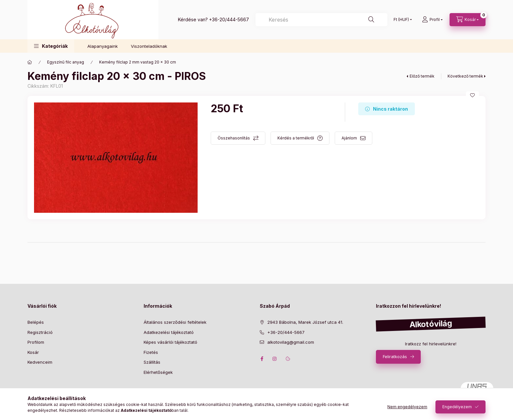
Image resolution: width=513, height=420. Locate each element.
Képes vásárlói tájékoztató (170, 342)
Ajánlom (349, 138)
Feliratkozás (395, 356)
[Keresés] (321, 20)
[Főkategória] (30, 62)
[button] (51, 46)
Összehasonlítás (234, 138)
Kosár (33, 352)
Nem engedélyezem (407, 407)
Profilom (36, 342)
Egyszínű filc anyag (66, 62)
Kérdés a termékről (296, 138)
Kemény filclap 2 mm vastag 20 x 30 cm (138, 62)
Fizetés (151, 352)
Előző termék (422, 76)
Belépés (36, 322)
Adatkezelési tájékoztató (169, 332)
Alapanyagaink (103, 46)
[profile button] (432, 20)
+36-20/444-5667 (229, 19)
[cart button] (468, 20)
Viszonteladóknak (149, 46)
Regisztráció (40, 332)
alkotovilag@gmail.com (291, 342)
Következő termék (465, 76)
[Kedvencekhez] (472, 95)
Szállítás (152, 362)
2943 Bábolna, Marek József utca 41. (305, 322)
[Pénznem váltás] (401, 20)
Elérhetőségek (158, 372)
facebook (262, 359)
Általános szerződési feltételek (175, 322)
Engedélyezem (457, 407)
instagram (275, 359)
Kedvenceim (40, 362)
